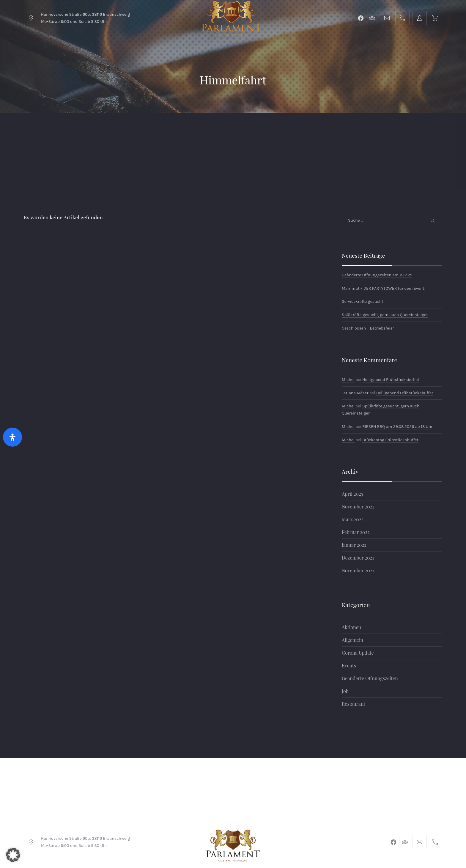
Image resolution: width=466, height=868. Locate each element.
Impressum (188, 828)
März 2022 (353, 472)
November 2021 (358, 523)
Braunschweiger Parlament (192, 847)
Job (345, 644)
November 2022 (358, 459)
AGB (161, 828)
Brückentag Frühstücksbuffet (390, 393)
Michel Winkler (319, 847)
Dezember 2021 (358, 510)
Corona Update (358, 605)
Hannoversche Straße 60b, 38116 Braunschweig (85, 14)
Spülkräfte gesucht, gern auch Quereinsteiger (385, 268)
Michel (348, 332)
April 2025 (352, 446)
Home (42, 128)
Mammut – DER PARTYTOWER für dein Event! (384, 241)
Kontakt (199, 128)
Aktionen (351, 580)
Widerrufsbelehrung (232, 828)
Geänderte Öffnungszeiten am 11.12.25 (377, 228)
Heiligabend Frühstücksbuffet (391, 332)
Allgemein (352, 593)
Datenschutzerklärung (287, 828)
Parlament (120, 128)
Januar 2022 (354, 498)
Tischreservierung (411, 128)
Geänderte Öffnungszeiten (370, 631)
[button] (13, 855)
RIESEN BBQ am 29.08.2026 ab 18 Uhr (397, 379)
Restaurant (354, 657)
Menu (78, 128)
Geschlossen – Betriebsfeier (368, 281)
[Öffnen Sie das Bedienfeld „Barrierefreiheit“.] (12, 437)
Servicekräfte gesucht (362, 254)
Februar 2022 (356, 485)
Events (349, 618)
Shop (161, 128)
